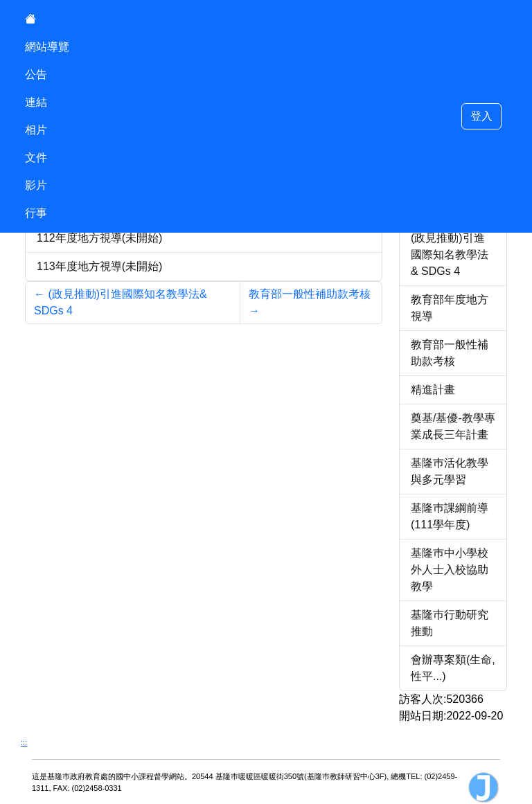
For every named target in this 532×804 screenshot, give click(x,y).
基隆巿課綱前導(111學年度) (450, 516)
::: (24, 742)
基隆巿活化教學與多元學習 (450, 471)
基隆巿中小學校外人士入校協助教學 (450, 570)
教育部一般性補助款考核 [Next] (310, 302)
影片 (36, 185)
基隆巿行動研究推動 (450, 623)
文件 (36, 158)
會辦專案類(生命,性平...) (453, 668)
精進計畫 (433, 390)
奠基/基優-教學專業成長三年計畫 (453, 426)
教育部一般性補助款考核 (450, 353)
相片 (36, 130)
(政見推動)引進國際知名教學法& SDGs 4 (450, 254)
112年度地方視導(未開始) (99, 238)
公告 (36, 74)
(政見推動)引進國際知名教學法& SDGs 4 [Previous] (121, 302)
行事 (36, 213)
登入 (481, 116)
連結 (36, 102)
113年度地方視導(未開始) (99, 266)
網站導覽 (47, 47)
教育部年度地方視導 (450, 308)
